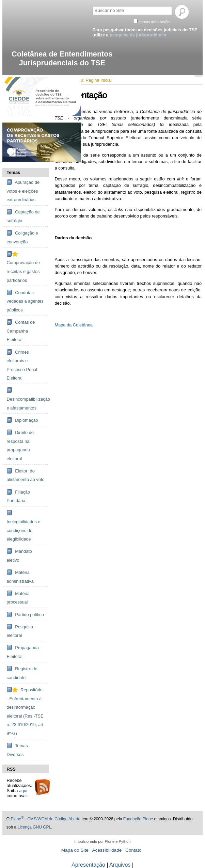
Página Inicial (99, 80)
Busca (92, 5)
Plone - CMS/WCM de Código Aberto (45, 819)
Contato (133, 850)
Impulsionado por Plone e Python (103, 841)
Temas (14, 172)
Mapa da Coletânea (74, 325)
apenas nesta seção (154, 22)
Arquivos (120, 865)
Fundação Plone (138, 819)
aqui (23, 791)
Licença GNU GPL (34, 827)
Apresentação (88, 865)
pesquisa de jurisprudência (138, 35)
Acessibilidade (107, 850)
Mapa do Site (75, 850)
